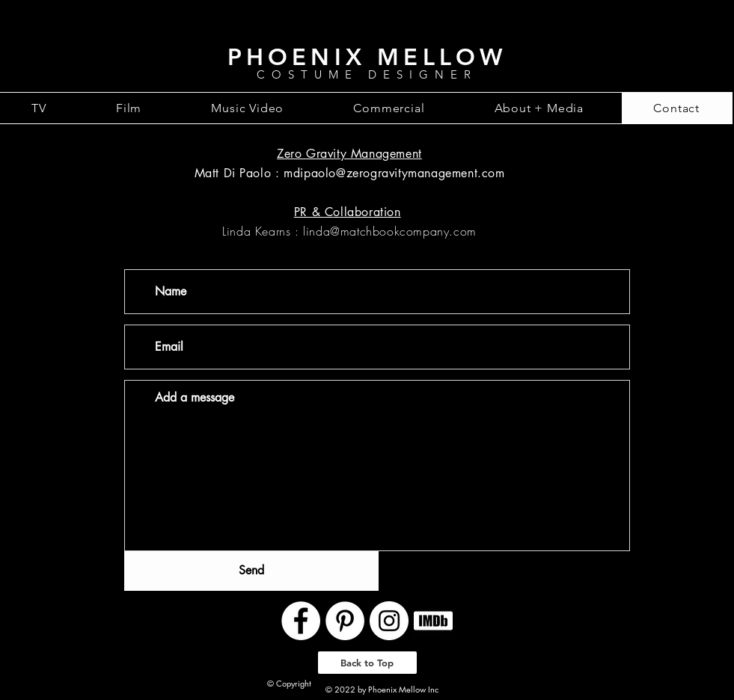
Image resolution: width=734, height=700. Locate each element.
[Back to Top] (367, 663)
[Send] (251, 571)
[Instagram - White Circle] (389, 621)
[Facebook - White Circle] (301, 621)
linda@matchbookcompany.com (390, 231)
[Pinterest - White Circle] (345, 621)
